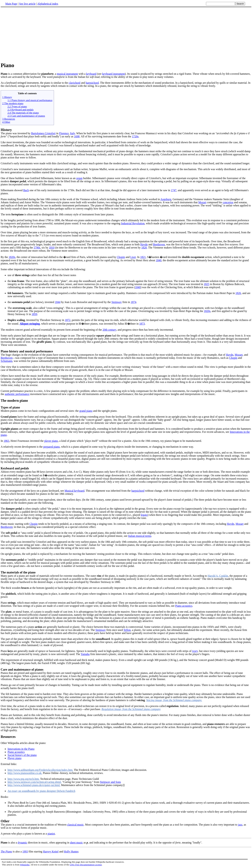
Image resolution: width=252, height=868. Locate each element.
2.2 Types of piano (17, 106)
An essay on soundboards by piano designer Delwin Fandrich (41, 791)
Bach (26, 190)
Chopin (121, 257)
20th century (109, 330)
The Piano (6, 852)
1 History (7, 97)
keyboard (91, 74)
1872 (68, 320)
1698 (77, 136)
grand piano (86, 411)
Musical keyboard (75, 491)
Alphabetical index (48, 4)
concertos (228, 202)
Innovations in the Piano (21, 749)
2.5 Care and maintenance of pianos (26, 116)
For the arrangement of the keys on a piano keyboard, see (33, 491)
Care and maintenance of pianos (22, 670)
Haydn (144, 244)
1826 (238, 293)
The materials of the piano (18, 572)
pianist (51, 834)
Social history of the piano (22, 755)
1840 (159, 260)
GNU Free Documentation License (86, 865)
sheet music (76, 843)
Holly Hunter (71, 852)
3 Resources (9, 119)
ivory (195, 651)
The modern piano (14, 401)
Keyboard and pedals (15, 468)
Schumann (7, 361)
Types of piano (10, 407)
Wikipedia (25, 865)
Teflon (127, 630)
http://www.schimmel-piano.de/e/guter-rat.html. (34, 785)
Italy (73, 133)
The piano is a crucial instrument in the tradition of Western (126, 823)
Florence (64, 133)
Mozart (202, 202)
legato (144, 515)
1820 (144, 248)
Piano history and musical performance (27, 351)
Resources (8, 737)
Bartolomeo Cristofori (43, 133)
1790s (37, 248)
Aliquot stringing (30, 324)
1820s (12, 257)
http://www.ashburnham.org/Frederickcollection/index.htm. (40, 770)
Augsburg (166, 199)
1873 (142, 324)
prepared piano (52, 447)
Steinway (117, 302)
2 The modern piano (13, 103)
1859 (34, 314)
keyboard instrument (114, 74)
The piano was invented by (16, 133)
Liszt (133, 257)
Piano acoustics (184, 606)
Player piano (14, 758)
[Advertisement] (30, 34)
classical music (75, 825)
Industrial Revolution (133, 223)
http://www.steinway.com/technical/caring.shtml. (35, 782)
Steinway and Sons (110, 782)
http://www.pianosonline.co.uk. (25, 773)
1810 (52, 248)
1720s (135, 136)
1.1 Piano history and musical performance (30, 100)
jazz (240, 825)
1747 (174, 190)
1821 (143, 257)
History (6, 130)
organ (79, 178)
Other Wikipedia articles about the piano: (23, 743)
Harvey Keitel (51, 852)
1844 (58, 302)
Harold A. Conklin (218, 576)
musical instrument (67, 74)
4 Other (6, 122)
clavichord (75, 83)
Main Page (11, 4)
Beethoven (159, 244)
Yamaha (85, 654)
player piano (51, 441)
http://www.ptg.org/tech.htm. (24, 779)
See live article (27, 4)
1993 (25, 852)
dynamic (22, 843)
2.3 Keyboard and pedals (20, 109)
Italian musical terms (140, 536)
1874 (133, 302)
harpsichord (92, 83)
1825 (206, 284)
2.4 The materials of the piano (23, 113)
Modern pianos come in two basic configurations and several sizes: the (40, 411)
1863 (6, 441)
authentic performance (17, 394)
